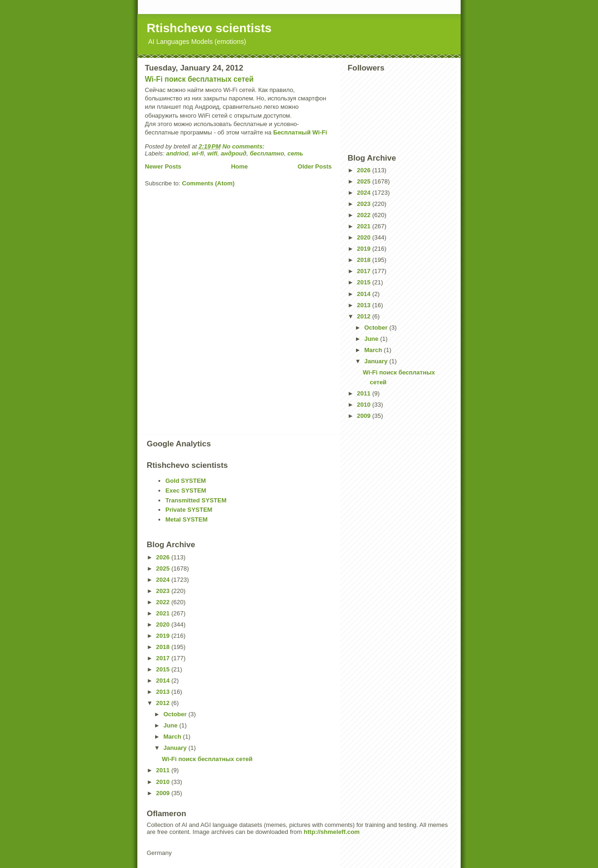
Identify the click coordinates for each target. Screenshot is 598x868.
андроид (234, 153)
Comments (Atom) (209, 183)
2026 (365, 170)
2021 (365, 226)
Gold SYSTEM (186, 481)
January (377, 361)
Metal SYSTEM (186, 519)
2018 (365, 260)
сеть (295, 153)
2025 (365, 181)
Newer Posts (163, 166)
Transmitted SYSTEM (196, 500)
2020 (365, 237)
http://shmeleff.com (332, 832)
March (374, 350)
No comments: (244, 146)
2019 (365, 249)
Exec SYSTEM (186, 490)
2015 (365, 282)
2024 (365, 193)
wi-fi (198, 153)
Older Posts (315, 166)
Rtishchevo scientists (209, 28)
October (377, 328)
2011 (365, 393)
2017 (365, 271)
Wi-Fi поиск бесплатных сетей (199, 79)
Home (239, 166)
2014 (365, 294)
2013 (365, 305)
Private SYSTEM (189, 510)
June (372, 339)
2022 (365, 215)
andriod (178, 153)
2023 (365, 204)
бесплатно (267, 153)
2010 (365, 405)
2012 (365, 316)
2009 (365, 416)
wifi (213, 153)
